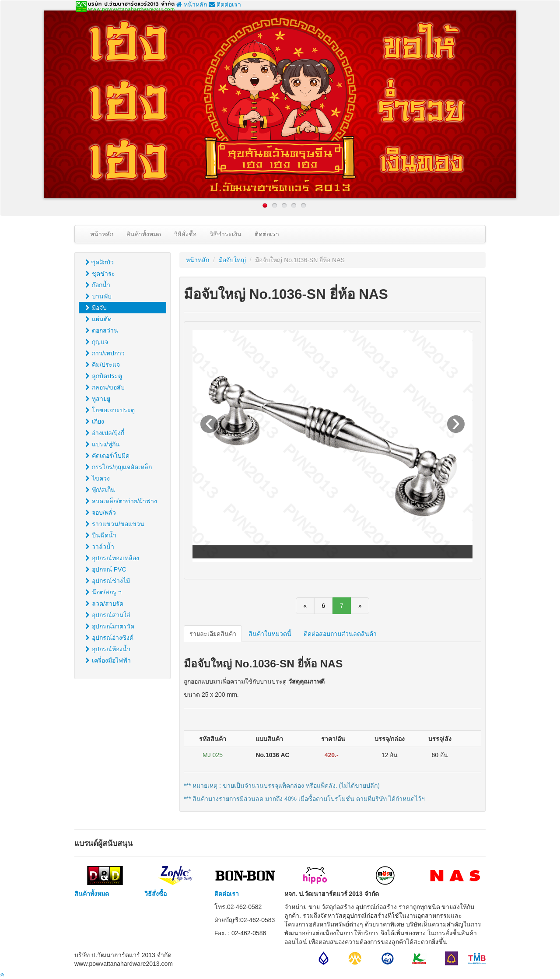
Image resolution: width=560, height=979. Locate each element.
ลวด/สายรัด (104, 604)
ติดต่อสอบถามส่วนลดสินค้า (340, 634)
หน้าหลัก (192, 4)
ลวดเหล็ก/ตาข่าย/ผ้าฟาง (121, 501)
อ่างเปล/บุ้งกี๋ (105, 433)
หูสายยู (98, 399)
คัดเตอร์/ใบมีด (107, 456)
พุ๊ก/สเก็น (100, 490)
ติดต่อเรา (225, 4)
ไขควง (98, 478)
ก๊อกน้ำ (98, 285)
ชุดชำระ (100, 274)
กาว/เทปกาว (105, 353)
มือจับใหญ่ (232, 260)
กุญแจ (97, 342)
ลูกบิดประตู (104, 376)
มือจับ (96, 308)
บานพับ (98, 296)
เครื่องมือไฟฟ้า (108, 660)
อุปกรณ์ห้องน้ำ (108, 649)
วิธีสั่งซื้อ (185, 234)
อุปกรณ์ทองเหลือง (112, 558)
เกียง (95, 421)
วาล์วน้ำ (100, 547)
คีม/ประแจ (103, 365)
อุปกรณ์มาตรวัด (110, 626)
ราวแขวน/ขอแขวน (115, 524)
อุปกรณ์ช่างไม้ (108, 581)
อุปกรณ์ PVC (106, 569)
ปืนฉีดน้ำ (101, 535)
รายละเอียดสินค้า (213, 634)
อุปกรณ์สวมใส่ (108, 615)
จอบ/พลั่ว (101, 512)
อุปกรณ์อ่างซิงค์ (109, 638)
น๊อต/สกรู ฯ (103, 592)
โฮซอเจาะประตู (110, 410)
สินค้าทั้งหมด (144, 234)
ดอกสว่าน (102, 330)
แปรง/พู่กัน (103, 444)
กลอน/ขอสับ (105, 387)
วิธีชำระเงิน (226, 234)
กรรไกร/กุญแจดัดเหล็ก (119, 467)
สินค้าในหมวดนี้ (270, 634)
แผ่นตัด (98, 319)
